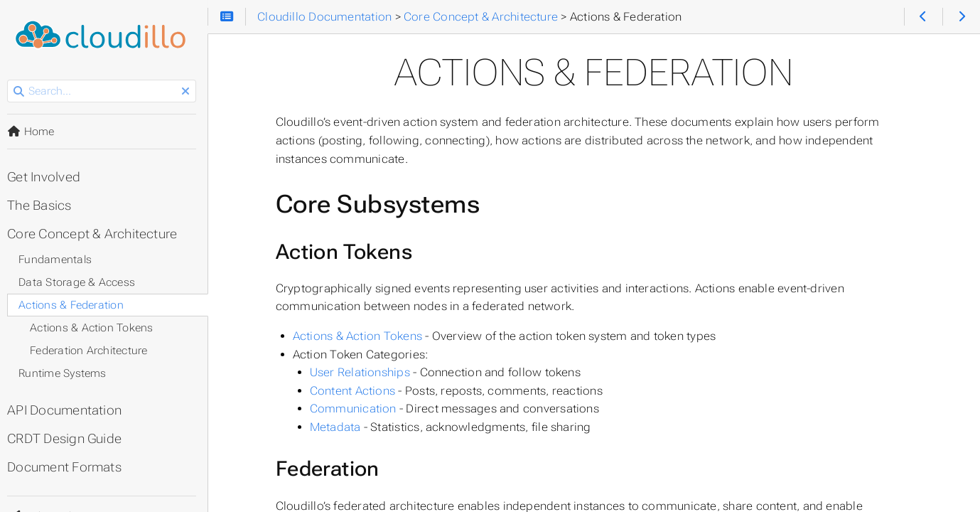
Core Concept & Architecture (96, 234)
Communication (356, 409)
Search (12, 80)
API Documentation (69, 410)
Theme (28, 507)
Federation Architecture (93, 351)
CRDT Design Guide (69, 439)
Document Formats (69, 467)
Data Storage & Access (81, 282)
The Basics (43, 206)
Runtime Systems (66, 373)
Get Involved (48, 177)
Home (35, 132)
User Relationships (363, 372)
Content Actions (355, 391)
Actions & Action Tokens (360, 336)
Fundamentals (59, 260)
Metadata (338, 427)
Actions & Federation (75, 305)
